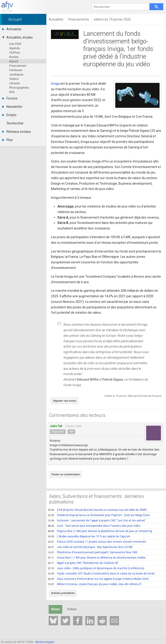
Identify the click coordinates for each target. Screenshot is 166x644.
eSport (14, 61)
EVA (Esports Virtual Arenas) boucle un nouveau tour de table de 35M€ (97, 510)
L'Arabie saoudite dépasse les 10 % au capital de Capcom (89, 536)
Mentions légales (45, 642)
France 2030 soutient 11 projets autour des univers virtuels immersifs (97, 542)
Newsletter (12, 107)
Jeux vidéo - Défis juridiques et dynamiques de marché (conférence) (96, 568)
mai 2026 (15, 44)
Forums (10, 98)
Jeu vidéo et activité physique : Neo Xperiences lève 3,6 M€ (90, 547)
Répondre (58, 432)
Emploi (9, 115)
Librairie (15, 83)
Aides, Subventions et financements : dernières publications (96, 499)
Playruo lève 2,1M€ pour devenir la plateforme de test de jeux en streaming (100, 531)
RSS (12, 92)
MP (71, 432)
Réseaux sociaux (17, 132)
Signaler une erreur (65, 401)
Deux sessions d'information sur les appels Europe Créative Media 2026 (98, 579)
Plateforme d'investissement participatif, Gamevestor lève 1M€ (93, 552)
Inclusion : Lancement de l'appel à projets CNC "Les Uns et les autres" (97, 521)
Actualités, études (18, 37)
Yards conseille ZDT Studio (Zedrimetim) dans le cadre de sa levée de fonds (101, 574)
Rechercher (15, 123)
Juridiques (16, 74)
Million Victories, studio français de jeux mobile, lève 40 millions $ (94, 584)
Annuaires (12, 29)
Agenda (15, 48)
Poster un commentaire (66, 474)
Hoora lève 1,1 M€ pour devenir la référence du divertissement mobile (97, 558)
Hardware (16, 70)
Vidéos (14, 79)
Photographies (19, 88)
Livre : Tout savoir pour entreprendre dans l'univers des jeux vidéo (94, 526)
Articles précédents (63, 593)
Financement (18, 66)
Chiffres (15, 53)
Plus (7, 140)
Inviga (55, 84)
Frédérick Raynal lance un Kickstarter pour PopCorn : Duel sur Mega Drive (99, 515)
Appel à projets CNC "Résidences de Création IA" (83, 563)
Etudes (14, 57)
